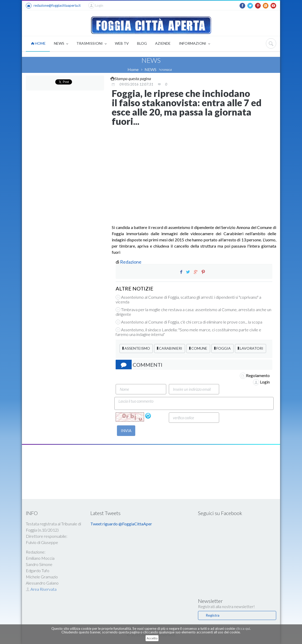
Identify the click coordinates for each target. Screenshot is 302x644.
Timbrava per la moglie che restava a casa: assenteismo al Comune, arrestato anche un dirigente (193, 312)
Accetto (152, 638)
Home (133, 69)
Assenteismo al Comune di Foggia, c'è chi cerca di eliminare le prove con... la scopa (189, 322)
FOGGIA (222, 348)
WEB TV (122, 43)
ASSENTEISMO (136, 348)
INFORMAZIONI (194, 44)
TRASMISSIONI (92, 44)
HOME (38, 43)
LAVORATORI (251, 348)
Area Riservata (41, 589)
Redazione (131, 262)
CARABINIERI (170, 348)
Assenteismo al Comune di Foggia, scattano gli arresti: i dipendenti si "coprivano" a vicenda (188, 300)
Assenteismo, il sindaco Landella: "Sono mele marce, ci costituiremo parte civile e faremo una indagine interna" (188, 332)
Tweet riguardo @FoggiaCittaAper (121, 524)
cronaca (166, 70)
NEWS (61, 44)
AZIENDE (163, 43)
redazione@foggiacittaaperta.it (53, 6)
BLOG (142, 43)
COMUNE (198, 348)
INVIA (126, 431)
